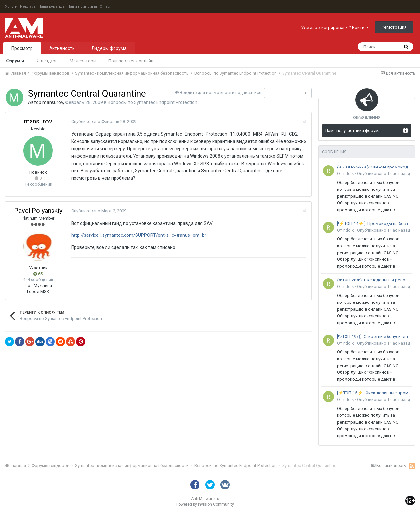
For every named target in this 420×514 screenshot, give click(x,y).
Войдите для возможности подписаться (220, 92)
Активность (62, 48)
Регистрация (394, 27)
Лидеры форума (109, 48)
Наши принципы (82, 6)
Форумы (15, 61)
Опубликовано (103, 121)
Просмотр (22, 48)
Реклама (28, 6)
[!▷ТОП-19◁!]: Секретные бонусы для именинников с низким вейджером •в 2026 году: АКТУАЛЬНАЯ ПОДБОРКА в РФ (375, 336)
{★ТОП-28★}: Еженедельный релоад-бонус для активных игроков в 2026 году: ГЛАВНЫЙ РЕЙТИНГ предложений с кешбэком (375, 280)
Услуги (11, 6)
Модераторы (83, 61)
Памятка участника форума (353, 131)
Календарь (47, 61)
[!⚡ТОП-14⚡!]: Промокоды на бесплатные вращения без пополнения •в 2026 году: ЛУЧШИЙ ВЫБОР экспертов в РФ (375, 223)
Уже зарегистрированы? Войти (335, 27)
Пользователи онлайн (131, 61)
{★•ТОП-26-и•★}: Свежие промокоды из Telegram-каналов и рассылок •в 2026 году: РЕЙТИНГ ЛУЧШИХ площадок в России (375, 167)
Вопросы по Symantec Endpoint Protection (152, 102)
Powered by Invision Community (205, 504)
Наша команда (52, 6)
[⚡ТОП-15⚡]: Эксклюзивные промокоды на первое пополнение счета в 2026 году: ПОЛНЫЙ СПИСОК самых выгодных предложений (375, 393)
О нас (105, 6)
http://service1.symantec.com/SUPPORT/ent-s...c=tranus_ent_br (138, 235)
